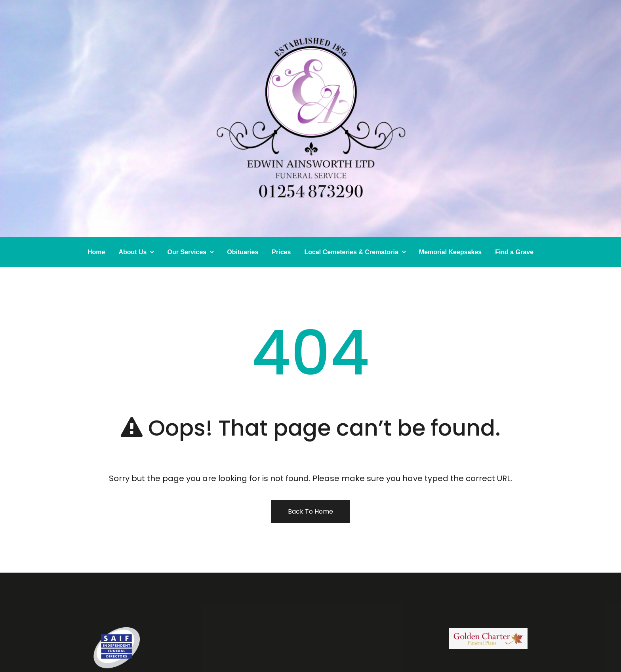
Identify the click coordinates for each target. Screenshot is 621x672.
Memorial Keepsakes (450, 252)
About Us (132, 252)
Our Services (187, 252)
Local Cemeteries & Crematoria (351, 252)
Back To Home (310, 511)
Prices (281, 252)
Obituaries (243, 252)
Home (96, 252)
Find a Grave (514, 252)
